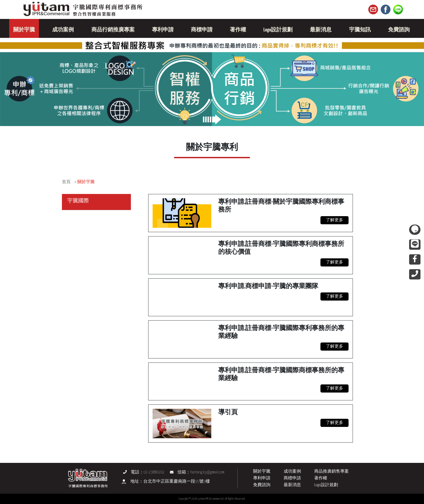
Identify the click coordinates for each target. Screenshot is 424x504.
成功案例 (292, 471)
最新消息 (292, 485)
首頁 (66, 182)
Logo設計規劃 (326, 485)
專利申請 (262, 478)
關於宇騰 (86, 182)
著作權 (321, 478)
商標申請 (292, 478)
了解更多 (334, 220)
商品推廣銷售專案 (332, 471)
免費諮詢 (262, 485)
